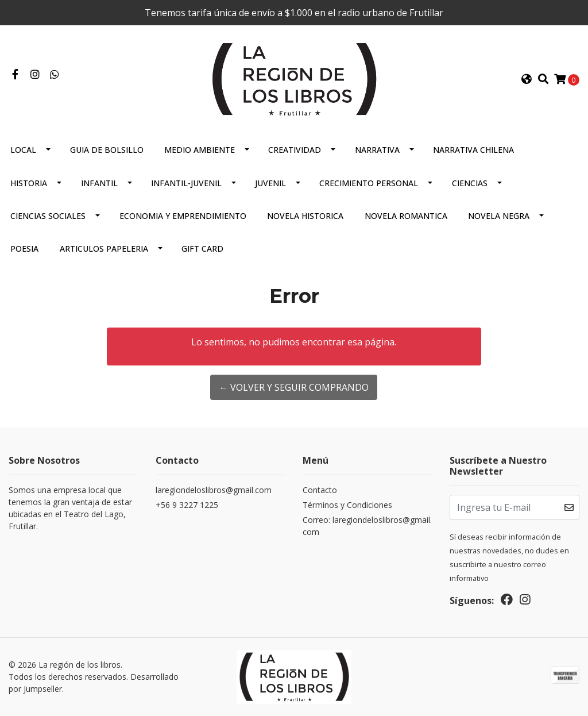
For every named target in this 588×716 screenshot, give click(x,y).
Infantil (99, 183)
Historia (29, 183)
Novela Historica (305, 216)
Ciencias (470, 183)
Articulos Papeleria (104, 249)
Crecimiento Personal (369, 183)
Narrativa (377, 150)
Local (23, 150)
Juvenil (270, 183)
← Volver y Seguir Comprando (294, 387)
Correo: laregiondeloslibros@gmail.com (367, 526)
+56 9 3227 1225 (187, 505)
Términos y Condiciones (347, 505)
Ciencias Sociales (48, 216)
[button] (527, 79)
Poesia (24, 249)
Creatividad (295, 150)
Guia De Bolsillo (107, 150)
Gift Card (202, 249)
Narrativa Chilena (473, 150)
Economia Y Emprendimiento (183, 216)
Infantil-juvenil (186, 183)
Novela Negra (499, 216)
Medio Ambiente (200, 150)
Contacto (320, 490)
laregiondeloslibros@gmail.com (214, 490)
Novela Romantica (406, 216)
